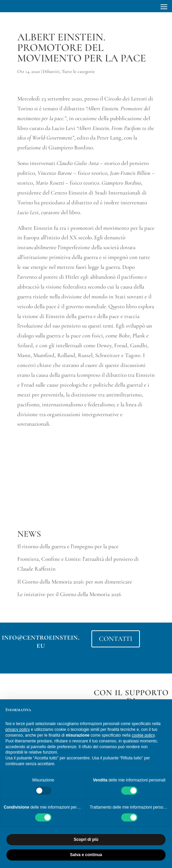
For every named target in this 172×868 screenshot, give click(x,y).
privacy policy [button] (18, 730)
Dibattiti (51, 71)
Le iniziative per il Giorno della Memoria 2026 (69, 594)
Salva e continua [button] (86, 855)
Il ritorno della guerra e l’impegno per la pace (68, 546)
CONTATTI (116, 639)
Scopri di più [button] (86, 839)
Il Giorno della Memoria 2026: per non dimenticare (75, 582)
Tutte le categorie (78, 71)
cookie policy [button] (143, 735)
